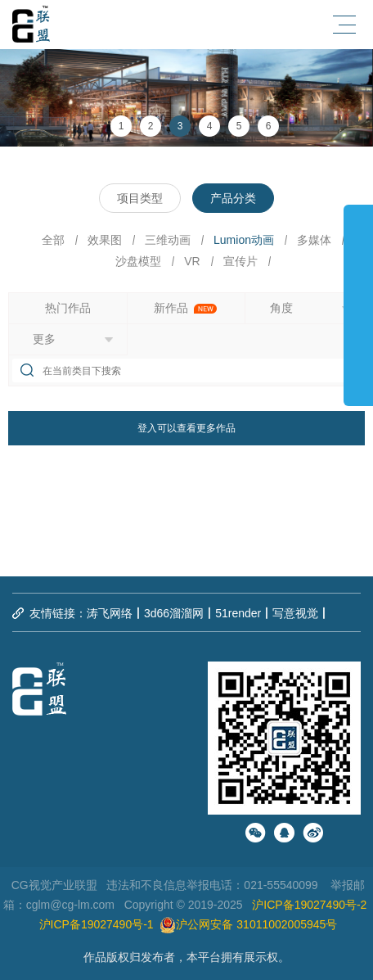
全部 (53, 240)
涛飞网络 (110, 613)
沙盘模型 (138, 261)
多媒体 (314, 240)
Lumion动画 (244, 240)
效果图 (105, 240)
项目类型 (140, 198)
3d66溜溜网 (174, 613)
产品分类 (233, 198)
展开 (358, 298)
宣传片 (240, 261)
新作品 (186, 308)
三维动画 (168, 240)
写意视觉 (295, 613)
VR (192, 261)
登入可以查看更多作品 (186, 428)
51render (238, 613)
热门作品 (68, 308)
